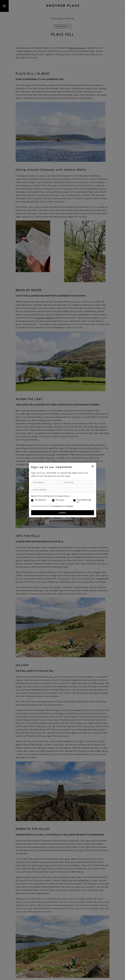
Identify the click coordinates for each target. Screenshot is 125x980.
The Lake (60, 500)
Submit (62, 513)
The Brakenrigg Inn (84, 501)
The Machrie (40, 500)
